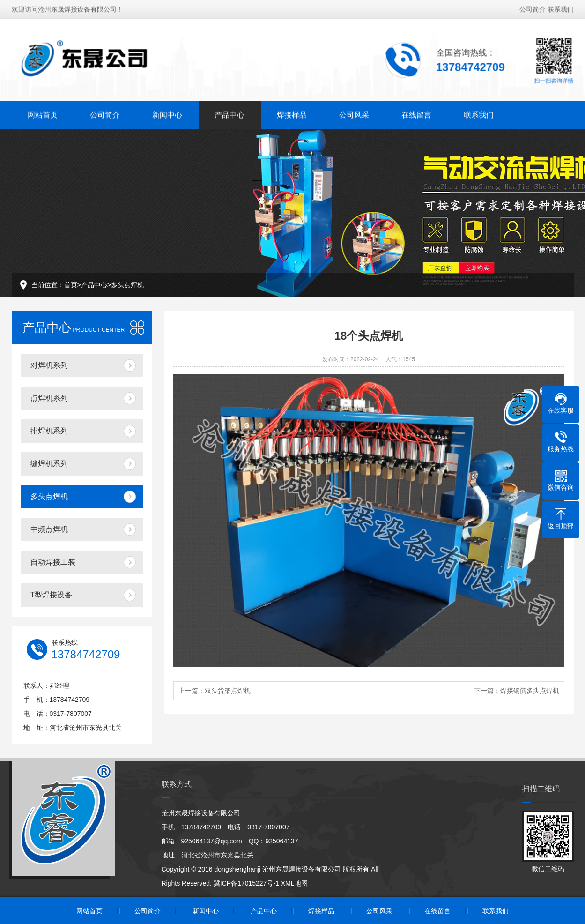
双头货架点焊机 (228, 691)
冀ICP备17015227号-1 (246, 883)
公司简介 (533, 7)
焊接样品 (292, 113)
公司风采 (354, 113)
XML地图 (294, 883)
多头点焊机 (127, 285)
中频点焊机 (49, 529)
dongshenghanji (238, 869)
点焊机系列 (49, 398)
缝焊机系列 (49, 464)
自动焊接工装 (53, 562)
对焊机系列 (49, 365)
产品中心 (230, 113)
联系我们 (561, 7)
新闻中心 (167, 113)
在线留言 (416, 113)
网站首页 (43, 113)
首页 (71, 285)
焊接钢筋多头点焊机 (530, 691)
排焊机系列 (49, 431)
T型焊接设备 (52, 595)
